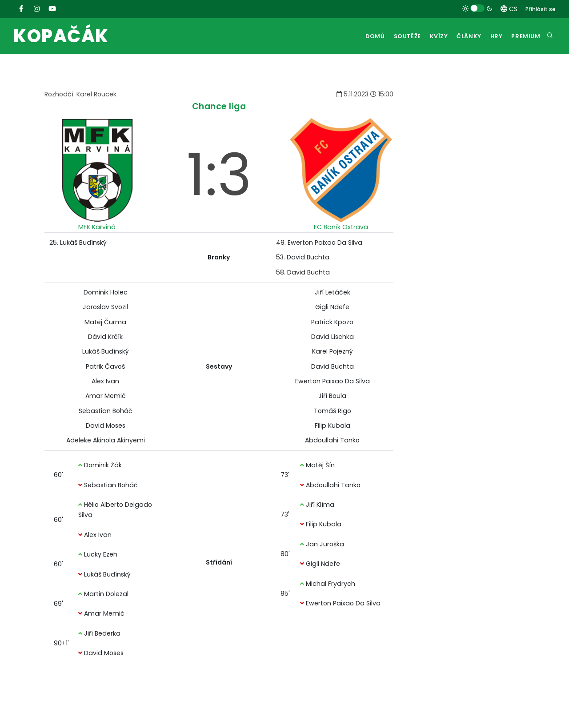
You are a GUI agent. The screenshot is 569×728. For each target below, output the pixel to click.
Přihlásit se (541, 9)
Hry (493, 36)
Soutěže (395, 36)
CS (509, 9)
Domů (361, 36)
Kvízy (429, 36)
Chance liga (219, 106)
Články (463, 36)
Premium (525, 36)
